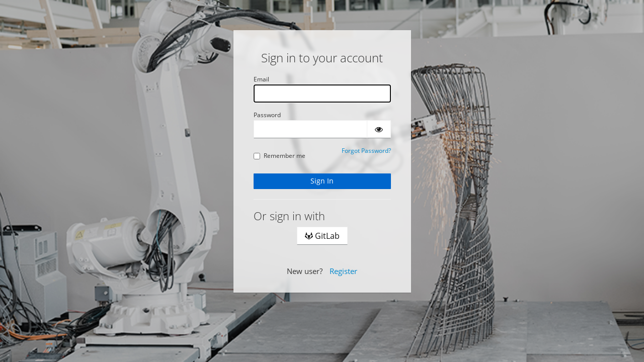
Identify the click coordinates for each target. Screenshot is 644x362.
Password (267, 115)
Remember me (279, 156)
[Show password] (379, 129)
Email (261, 79)
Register (343, 271)
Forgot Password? (366, 151)
